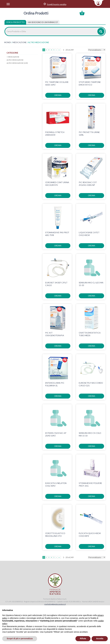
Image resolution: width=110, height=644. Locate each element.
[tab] (43, 22)
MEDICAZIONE (20, 42)
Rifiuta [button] (83, 639)
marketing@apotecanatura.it (55, 604)
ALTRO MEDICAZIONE (15, 60)
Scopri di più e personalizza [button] (20, 639)
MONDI (8, 42)
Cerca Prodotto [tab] (15, 22)
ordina (58, 95)
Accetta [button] (100, 639)
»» (59, 50)
